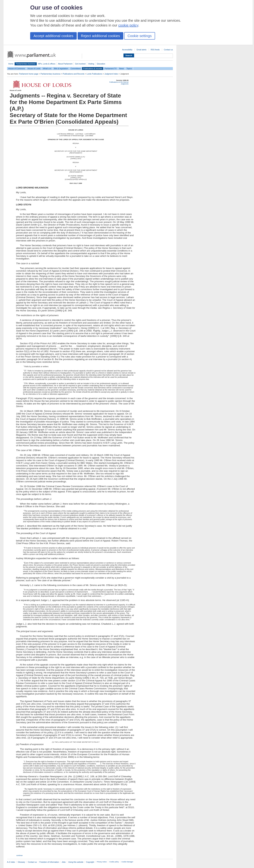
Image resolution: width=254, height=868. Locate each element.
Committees (76, 69)
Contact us (168, 50)
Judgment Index (111, 74)
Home (11, 64)
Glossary (22, 862)
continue (19, 855)
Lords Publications (94, 74)
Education (101, 64)
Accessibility (127, 50)
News (122, 69)
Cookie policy (114, 862)
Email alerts (141, 50)
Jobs (64, 862)
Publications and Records (73, 74)
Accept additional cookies (53, 36)
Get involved (80, 64)
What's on (47, 69)
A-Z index (11, 862)
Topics (129, 69)
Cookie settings (140, 36)
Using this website (76, 862)
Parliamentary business (26, 64)
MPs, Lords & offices (47, 64)
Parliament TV (111, 69)
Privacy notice (102, 862)
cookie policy (128, 25)
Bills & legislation (61, 69)
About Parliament (65, 64)
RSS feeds (155, 50)
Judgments (125, 84)
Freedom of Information (49, 862)
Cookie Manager (127, 862)
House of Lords (34, 69)
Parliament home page (29, 74)
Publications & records (93, 69)
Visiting (91, 64)
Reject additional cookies (100, 36)
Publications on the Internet (119, 82)
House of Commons (17, 69)
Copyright (90, 862)
